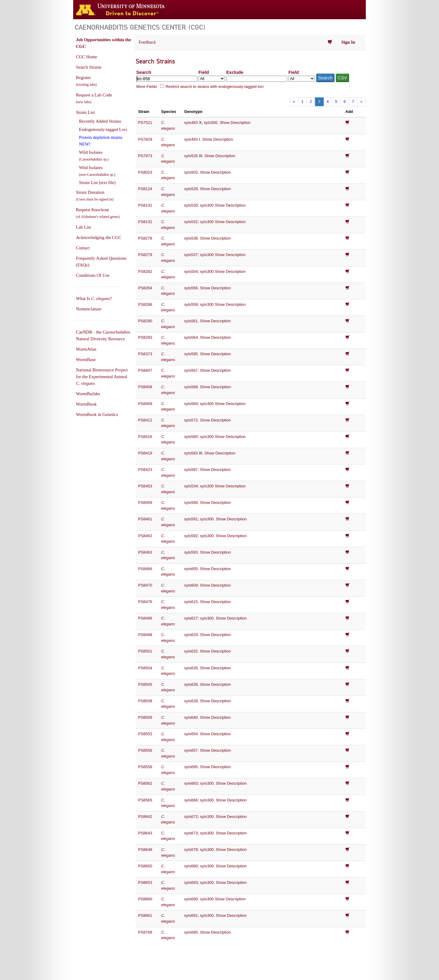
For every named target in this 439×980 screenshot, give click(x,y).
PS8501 (145, 651)
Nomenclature (89, 309)
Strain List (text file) (97, 183)
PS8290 (145, 321)
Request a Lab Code (94, 98)
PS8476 (145, 602)
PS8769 (145, 932)
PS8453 (145, 486)
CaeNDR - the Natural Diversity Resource (103, 335)
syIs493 (191, 139)
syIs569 (191, 404)
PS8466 (145, 569)
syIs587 (191, 470)
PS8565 (145, 800)
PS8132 (145, 222)
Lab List (83, 227)
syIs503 (191, 172)
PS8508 (145, 701)
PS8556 (145, 750)
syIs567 (191, 370)
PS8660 (145, 899)
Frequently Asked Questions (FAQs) (101, 262)
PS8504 (145, 668)
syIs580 (191, 437)
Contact (83, 248)
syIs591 (191, 519)
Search (144, 72)
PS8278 (145, 238)
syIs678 (191, 850)
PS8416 (145, 437)
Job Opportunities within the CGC (104, 43)
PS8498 (145, 635)
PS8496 (145, 618)
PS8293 (145, 337)
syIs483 (191, 123)
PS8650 (145, 866)
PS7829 (145, 139)
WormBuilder (88, 394)
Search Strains (89, 67)
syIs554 (191, 271)
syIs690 (191, 899)
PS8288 (145, 304)
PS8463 (145, 552)
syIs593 (191, 552)
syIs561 (191, 321)
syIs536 (191, 238)
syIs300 (211, 123)
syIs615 (191, 602)
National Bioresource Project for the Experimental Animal (102, 377)
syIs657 (191, 750)
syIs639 (191, 701)
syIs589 (191, 503)
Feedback (147, 42)
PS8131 (145, 205)
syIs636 (191, 684)
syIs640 (191, 717)
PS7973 (145, 156)
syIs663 (191, 783)
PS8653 (145, 882)
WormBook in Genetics (97, 414)
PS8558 (145, 767)
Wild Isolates (94, 156)
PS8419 (145, 453)
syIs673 (191, 833)
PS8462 (145, 536)
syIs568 (191, 387)
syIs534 (191, 486)
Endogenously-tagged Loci (103, 129)
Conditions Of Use (93, 275)
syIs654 (191, 734)
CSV (342, 78)
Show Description (235, 123)
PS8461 (145, 519)
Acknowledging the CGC (99, 237)
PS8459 (145, 503)
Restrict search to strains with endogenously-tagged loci (215, 87)
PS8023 (145, 172)
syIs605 (191, 569)
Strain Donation (95, 196)
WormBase (86, 360)
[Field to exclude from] (302, 79)
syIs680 (191, 866)
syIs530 (191, 205)
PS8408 (145, 387)
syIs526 (191, 156)
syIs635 (191, 668)
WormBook (86, 404)
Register (86, 81)
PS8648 (145, 850)
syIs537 (191, 255)
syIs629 (191, 635)
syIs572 (191, 420)
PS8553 (145, 734)
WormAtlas (86, 349)
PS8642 (145, 817)
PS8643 (145, 833)
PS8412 (145, 420)
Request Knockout (98, 213)
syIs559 (191, 304)
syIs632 (191, 651)
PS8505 (145, 684)
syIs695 (191, 767)
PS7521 (145, 123)
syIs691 (191, 915)
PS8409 (145, 404)
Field (204, 72)
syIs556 (191, 288)
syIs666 (191, 800)
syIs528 (191, 189)
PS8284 (145, 288)
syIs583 (191, 453)
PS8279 (145, 255)
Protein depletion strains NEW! (101, 141)
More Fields (147, 87)
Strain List (85, 112)
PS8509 (145, 717)
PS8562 (145, 783)
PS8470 (145, 585)
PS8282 (145, 271)
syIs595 (191, 354)
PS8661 (145, 915)
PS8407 (145, 370)
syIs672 (191, 817)
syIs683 (191, 882)
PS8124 (145, 189)
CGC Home (87, 57)
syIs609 (191, 585)
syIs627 (191, 618)
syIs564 (191, 337)
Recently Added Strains (100, 121)
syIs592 (191, 536)
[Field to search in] (212, 79)
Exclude (235, 72)
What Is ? (94, 298)
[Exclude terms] (257, 79)
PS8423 (145, 470)
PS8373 (145, 354)
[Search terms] (167, 79)
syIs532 (191, 222)
